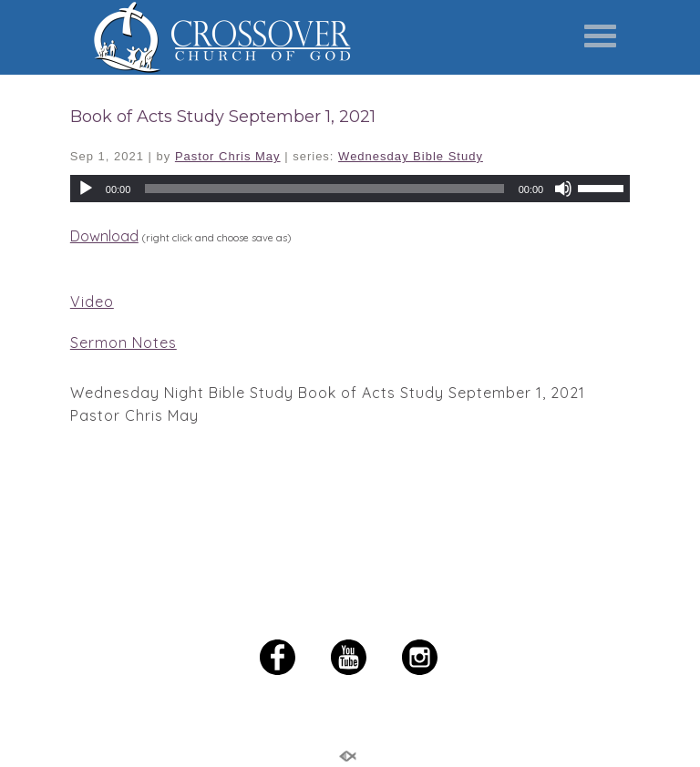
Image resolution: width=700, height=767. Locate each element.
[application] (350, 189)
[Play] (86, 189)
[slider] (603, 187)
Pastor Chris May (228, 156)
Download (104, 236)
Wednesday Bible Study (411, 156)
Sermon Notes (124, 343)
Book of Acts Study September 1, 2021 (223, 117)
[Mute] (563, 189)
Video (92, 302)
